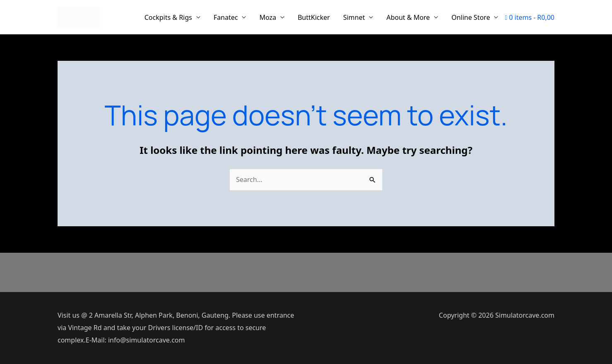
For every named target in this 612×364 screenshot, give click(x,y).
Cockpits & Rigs (168, 17)
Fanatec (226, 17)
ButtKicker (314, 17)
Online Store (471, 17)
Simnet (354, 17)
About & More (408, 17)
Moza (268, 17)
